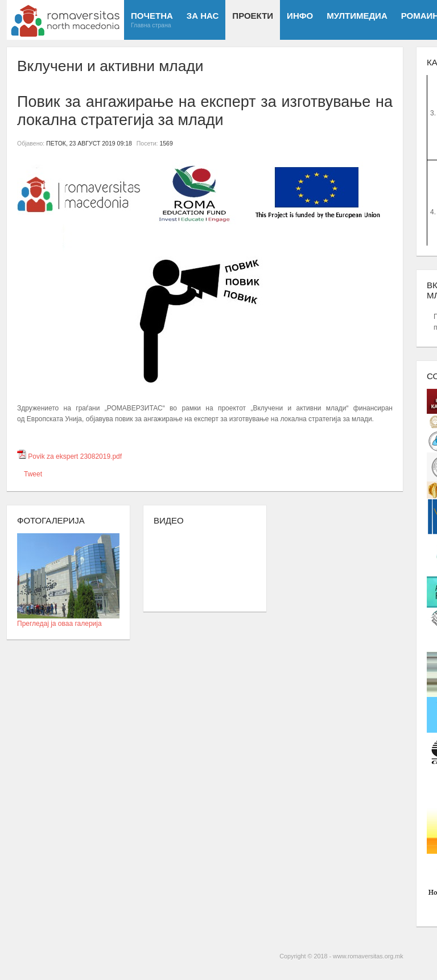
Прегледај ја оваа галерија (68, 620)
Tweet (33, 474)
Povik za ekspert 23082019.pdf (75, 456)
